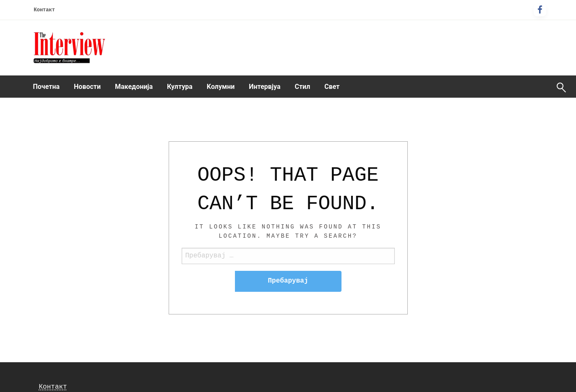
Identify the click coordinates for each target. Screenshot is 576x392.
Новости (87, 87)
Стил (302, 87)
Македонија (134, 87)
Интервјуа (265, 87)
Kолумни (221, 87)
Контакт (44, 10)
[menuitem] (47, 87)
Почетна (47, 87)
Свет (332, 87)
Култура (180, 87)
